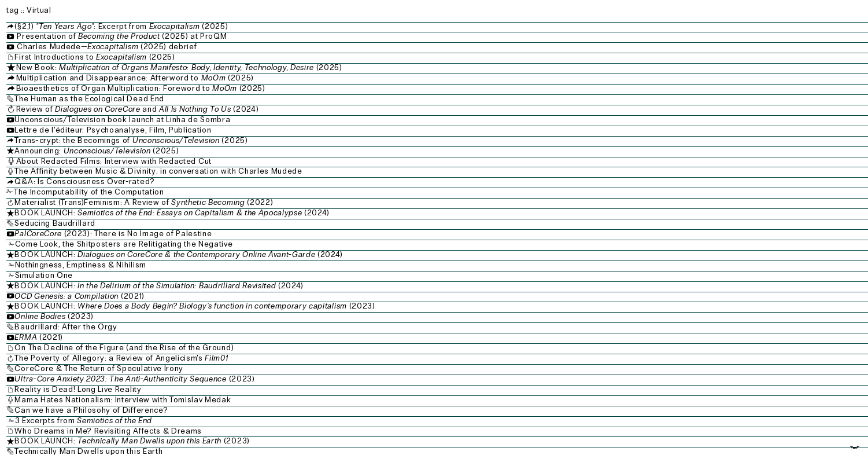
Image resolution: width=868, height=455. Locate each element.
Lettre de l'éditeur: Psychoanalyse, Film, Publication (113, 130)
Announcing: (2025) (97, 151)
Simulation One (44, 275)
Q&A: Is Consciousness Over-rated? (84, 181)
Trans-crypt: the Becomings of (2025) (178, 140)
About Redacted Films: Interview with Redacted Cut (141, 161)
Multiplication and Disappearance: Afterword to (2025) (135, 78)
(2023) (54, 316)
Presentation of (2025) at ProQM (118, 36)
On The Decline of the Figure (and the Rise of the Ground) (124, 348)
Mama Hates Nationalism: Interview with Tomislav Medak (123, 400)
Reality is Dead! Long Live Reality (78, 389)
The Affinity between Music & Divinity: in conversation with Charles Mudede (158, 171)
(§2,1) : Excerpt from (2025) (121, 26)
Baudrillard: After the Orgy (66, 327)
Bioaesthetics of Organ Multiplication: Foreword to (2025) (141, 88)
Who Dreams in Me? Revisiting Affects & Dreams (108, 431)
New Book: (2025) (180, 67)
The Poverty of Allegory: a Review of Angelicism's (121, 358)
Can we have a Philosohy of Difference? (91, 410)
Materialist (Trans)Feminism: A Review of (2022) (144, 202)
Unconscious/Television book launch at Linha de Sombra (122, 120)
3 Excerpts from (84, 421)
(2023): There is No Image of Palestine (113, 234)
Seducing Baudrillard (55, 223)
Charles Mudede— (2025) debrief (103, 47)
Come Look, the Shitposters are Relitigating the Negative (124, 244)
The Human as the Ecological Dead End (89, 99)
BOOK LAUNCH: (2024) (172, 213)
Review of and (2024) (132, 109)
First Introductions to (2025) (95, 57)
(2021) (79, 296)
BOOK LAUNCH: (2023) (195, 306)
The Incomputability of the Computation (89, 192)
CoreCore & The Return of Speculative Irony (99, 368)
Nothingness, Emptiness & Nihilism (81, 265)
